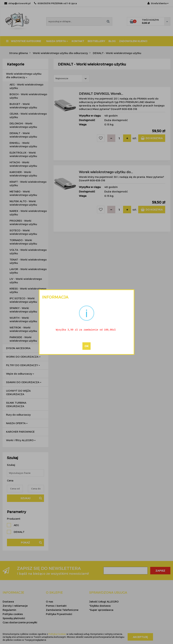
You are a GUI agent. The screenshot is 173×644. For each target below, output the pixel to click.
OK (86, 346)
